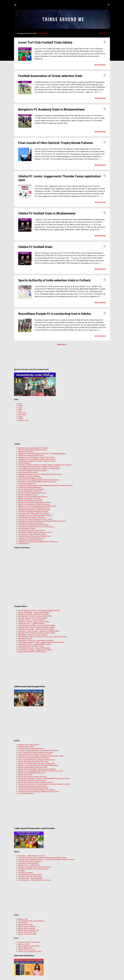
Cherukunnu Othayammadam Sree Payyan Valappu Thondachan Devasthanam (45, 465)
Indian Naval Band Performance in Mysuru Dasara (35, 754)
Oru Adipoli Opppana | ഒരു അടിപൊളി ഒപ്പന (34, 869)
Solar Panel (22, 415)
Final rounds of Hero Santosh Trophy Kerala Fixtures (55, 143)
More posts (62, 345)
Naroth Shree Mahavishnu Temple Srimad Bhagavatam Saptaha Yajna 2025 (44, 779)
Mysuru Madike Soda (25, 948)
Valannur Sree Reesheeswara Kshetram (32, 538)
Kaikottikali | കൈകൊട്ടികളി (28, 863)
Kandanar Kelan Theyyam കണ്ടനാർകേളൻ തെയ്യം (36, 627)
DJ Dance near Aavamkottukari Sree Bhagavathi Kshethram (38, 750)
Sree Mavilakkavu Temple (27, 529)
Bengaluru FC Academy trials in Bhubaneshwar (52, 109)
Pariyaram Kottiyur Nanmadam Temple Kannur (34, 514)
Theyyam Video (24, 420)
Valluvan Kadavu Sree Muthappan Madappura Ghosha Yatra (38, 792)
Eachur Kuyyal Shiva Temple (28, 472)
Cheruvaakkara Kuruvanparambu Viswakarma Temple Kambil (39, 467)
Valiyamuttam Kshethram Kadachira (30, 540)
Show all (103, 33)
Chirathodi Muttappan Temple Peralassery (32, 470)
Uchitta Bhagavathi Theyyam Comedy (31, 646)
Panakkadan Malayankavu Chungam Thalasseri (34, 510)
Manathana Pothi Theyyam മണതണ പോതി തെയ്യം (37, 633)
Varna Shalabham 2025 (26, 793)
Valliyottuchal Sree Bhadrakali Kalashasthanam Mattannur (38, 542)
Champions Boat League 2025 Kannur (31, 749)
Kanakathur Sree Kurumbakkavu (29, 476)
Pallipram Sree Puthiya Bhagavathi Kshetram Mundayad (37, 506)
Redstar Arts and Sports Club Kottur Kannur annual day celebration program (44, 784)
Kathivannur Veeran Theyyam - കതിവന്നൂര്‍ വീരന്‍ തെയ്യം (39, 631)
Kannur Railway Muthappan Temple (30, 478)
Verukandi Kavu (23, 544)
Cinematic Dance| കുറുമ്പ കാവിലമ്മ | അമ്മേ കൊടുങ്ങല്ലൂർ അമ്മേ (42, 858)
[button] (105, 42)
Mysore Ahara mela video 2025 (29, 946)
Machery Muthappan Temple (28, 495)
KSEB (20, 409)
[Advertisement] (62, 357)
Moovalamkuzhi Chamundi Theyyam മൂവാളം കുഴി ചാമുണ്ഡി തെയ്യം (43, 637)
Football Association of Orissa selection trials (50, 76)
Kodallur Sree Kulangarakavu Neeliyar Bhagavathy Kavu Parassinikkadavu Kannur (46, 485)
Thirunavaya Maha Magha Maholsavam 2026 (33, 788)
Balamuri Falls (23, 919)
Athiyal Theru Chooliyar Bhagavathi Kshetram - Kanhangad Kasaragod (42, 454)
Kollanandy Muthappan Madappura (30, 487)
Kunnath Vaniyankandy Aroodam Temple (32, 493)
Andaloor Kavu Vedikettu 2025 (29, 745)
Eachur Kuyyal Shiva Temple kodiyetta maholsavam (36, 752)
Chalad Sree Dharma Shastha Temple (31, 455)
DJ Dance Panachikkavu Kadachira (30, 861)
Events (20, 405)
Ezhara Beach (23, 923)
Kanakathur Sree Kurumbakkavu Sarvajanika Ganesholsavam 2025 (41, 756)
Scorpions (22, 871)
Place (20, 411)
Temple (21, 419)
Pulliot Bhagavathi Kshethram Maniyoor (32, 517)
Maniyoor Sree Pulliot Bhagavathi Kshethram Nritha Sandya (38, 765)
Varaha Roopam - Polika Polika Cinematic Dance (35, 880)
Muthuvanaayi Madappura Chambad (30, 500)
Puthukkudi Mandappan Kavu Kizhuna (31, 523)
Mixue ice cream (24, 944)
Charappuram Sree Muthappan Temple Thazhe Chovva (37, 459)
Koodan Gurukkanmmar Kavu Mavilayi (31, 489)
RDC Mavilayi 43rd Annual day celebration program (35, 782)
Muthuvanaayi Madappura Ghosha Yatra (32, 773)
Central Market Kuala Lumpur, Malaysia (31, 921)
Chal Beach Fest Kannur (26, 747)
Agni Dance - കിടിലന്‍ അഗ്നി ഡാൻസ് (32, 856)
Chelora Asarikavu (24, 463)
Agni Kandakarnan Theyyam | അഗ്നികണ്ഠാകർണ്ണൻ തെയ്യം (39, 610)
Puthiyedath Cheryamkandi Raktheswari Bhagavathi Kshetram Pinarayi (42, 521)
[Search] (109, 5)
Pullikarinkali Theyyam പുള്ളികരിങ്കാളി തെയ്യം (35, 644)
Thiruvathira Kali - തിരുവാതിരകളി (30, 878)
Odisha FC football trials (35, 247)
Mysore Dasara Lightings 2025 (29, 930)
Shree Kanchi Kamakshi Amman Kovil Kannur (34, 525)
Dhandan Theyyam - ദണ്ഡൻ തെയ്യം (31, 620)
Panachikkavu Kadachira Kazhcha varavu (32, 780)
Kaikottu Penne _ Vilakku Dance (29, 865)
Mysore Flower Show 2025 (27, 934)
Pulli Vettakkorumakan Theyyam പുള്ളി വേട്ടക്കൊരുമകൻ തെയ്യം (42, 642)
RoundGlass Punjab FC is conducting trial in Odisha (55, 314)
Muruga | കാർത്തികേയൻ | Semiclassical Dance (35, 867)
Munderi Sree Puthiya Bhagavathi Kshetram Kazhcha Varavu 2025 (41, 771)
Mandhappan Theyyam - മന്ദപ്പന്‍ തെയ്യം (33, 635)
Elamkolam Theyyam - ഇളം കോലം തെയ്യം (34, 622)
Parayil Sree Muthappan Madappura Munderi (33, 512)
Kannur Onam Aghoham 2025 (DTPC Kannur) (33, 758)
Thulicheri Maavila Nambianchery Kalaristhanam (34, 536)
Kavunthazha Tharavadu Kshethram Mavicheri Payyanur (37, 482)
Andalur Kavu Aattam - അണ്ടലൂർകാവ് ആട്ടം (34, 612)
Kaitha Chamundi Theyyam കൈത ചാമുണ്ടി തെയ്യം (37, 625)
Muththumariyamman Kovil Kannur (30, 499)
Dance (20, 404)
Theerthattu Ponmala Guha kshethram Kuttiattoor (35, 532)
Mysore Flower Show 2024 (27, 932)
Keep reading (100, 65)
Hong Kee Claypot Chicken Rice (29, 942)
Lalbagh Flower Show (25, 925)
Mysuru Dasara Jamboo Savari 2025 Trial (32, 777)
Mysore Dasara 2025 (25, 775)
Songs (20, 417)
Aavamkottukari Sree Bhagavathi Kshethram (33, 448)
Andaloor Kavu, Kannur (26, 452)
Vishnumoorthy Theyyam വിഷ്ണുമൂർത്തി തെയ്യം (35, 650)
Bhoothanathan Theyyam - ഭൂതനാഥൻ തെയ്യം (35, 616)
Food (20, 407)
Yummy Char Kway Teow (27, 950)
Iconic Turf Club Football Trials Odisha (45, 42)
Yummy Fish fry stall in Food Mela (30, 952)
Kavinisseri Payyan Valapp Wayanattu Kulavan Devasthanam (39, 480)
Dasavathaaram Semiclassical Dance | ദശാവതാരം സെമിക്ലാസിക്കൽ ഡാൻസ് (46, 860)
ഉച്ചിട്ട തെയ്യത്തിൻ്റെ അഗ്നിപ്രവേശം (32, 652)
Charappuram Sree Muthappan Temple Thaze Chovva (36, 457)
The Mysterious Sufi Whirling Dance (30, 875)
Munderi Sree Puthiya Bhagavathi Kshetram (33, 497)
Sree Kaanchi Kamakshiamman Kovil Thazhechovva (36, 527)
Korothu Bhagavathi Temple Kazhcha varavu (33, 762)
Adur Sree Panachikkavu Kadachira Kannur (33, 450)
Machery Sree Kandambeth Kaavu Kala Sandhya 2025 (36, 764)
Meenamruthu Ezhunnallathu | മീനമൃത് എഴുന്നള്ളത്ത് (37, 769)
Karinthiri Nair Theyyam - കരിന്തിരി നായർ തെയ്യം (36, 629)
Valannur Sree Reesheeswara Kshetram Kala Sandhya (37, 790)
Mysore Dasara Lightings (27, 928)
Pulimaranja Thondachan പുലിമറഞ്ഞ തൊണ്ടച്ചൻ (36, 640)
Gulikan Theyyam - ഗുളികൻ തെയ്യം (31, 624)
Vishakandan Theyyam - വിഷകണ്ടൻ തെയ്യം (34, 648)
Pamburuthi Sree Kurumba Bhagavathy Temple (34, 508)
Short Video (22, 413)
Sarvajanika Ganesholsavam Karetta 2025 (32, 786)
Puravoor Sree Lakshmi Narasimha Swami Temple (35, 519)
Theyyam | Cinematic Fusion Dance (30, 876)
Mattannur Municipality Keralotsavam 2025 (33, 767)
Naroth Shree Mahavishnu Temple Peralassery (34, 504)
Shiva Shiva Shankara (25, 873)
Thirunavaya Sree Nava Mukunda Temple (32, 534)
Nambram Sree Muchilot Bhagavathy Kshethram (35, 502)
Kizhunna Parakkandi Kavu (27, 484)
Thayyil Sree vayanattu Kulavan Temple (31, 530)
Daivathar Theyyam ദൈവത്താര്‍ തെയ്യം (33, 618)
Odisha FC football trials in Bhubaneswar (47, 213)
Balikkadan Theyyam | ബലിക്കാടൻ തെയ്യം (33, 614)
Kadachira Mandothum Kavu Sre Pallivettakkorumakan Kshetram (40, 474)
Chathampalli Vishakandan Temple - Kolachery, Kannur (37, 461)
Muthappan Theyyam (25, 639)
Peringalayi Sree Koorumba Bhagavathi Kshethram (35, 515)
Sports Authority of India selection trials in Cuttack (54, 280)
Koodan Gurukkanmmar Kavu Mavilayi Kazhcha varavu (37, 760)
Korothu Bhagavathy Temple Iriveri (30, 491)
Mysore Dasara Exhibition (27, 927)
